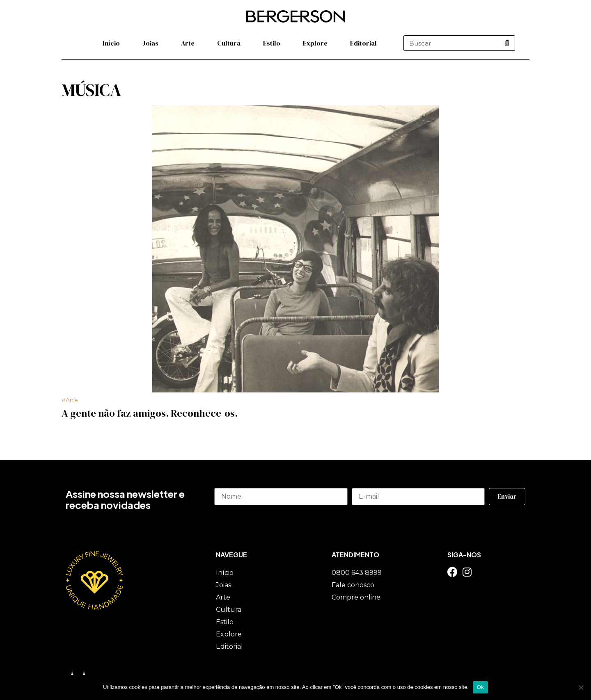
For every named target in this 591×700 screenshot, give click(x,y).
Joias (150, 43)
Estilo (272, 43)
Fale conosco (353, 585)
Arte (188, 43)
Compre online (356, 597)
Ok (480, 687)
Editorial (363, 43)
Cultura (229, 43)
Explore (315, 43)
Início (111, 43)
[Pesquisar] (507, 43)
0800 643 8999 (357, 573)
